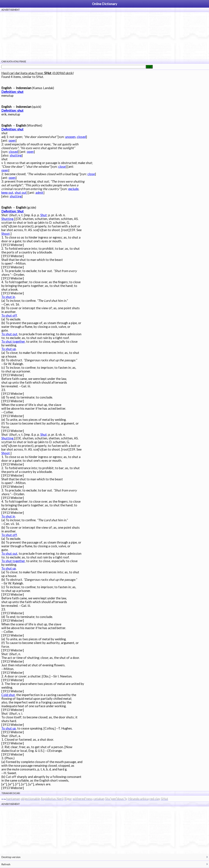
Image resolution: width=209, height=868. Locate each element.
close (62, 167)
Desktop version (11, 857)
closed (81, 137)
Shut (44, 215)
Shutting (7, 219)
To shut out (9, 334)
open (12, 140)
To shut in (8, 297)
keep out (7, 193)
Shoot (6, 234)
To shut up (9, 349)
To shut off (9, 315)
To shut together (13, 342)
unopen (70, 137)
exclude (73, 189)
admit (39, 193)
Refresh (6, 864)
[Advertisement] (104, 36)
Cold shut (8, 695)
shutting (16, 155)
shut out (21, 193)
